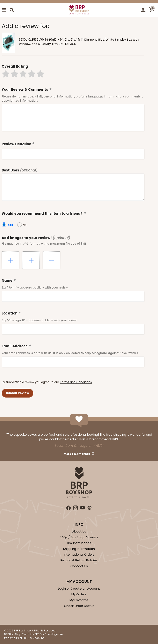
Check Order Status (79, 606)
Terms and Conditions (76, 382)
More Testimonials (77, 454)
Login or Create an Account (79, 588)
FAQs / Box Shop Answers (79, 537)
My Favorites (79, 600)
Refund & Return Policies (79, 560)
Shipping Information (79, 549)
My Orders (79, 594)
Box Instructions (79, 543)
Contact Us (79, 566)
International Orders (79, 554)
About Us (79, 531)
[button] (6, 74)
